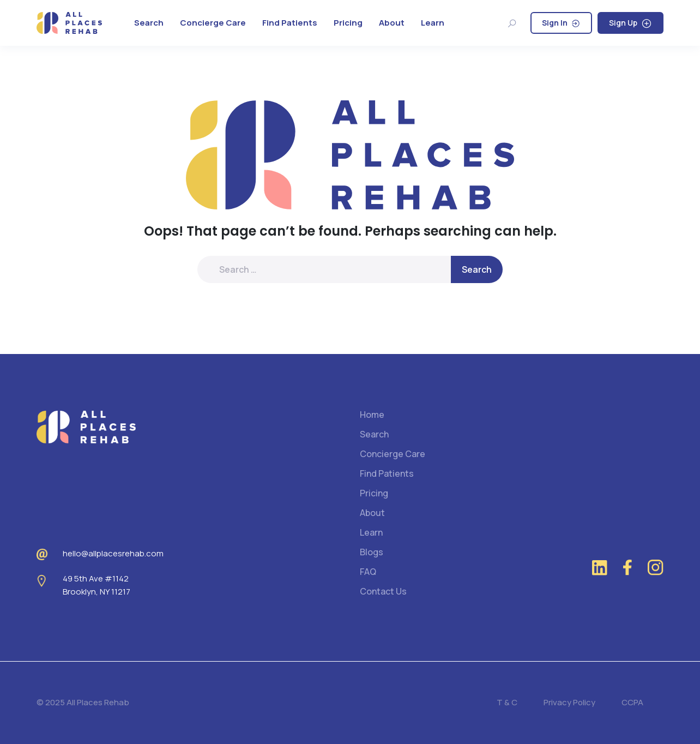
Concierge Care (213, 23)
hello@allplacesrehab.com (113, 553)
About (392, 23)
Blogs (372, 552)
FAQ (368, 572)
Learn (433, 23)
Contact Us (383, 591)
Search (149, 23)
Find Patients (290, 23)
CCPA (632, 702)
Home (372, 415)
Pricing (348, 23)
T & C (507, 702)
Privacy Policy (569, 702)
